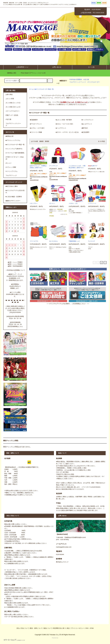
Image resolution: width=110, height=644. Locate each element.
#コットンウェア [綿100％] (14, 149)
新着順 (47, 141)
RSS (87, 628)
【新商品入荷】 (10, 73)
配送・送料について (36, 628)
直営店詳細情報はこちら (15, 326)
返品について (48, 628)
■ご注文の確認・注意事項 (14, 197)
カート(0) (89, 67)
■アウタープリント (36, 124)
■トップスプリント (88, 120)
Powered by (31, 639)
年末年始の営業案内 (76, 80)
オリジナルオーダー (94, 82)
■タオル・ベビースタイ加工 (64, 124)
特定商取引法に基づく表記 (61, 628)
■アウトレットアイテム (13, 140)
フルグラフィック (11, 176)
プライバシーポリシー (78, 628)
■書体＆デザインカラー (13, 201)
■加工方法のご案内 (12, 186)
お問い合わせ (55, 67)
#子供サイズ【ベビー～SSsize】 (15, 158)
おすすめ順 (34, 141)
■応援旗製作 (34, 120)
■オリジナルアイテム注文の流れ (15, 192)
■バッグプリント (61, 128)
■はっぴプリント (87, 124)
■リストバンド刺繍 (36, 132)
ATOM (92, 628)
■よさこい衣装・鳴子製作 (64, 120)
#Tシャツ (9, 163)
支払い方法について (23, 628)
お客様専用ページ (21, 67)
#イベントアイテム (12, 171)
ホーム (31, 89)
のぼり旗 (86, 80)
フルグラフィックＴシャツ (78, 82)
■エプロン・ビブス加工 (37, 128)
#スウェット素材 (11, 167)
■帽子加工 (85, 128)
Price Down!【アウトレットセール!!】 (32, 73)
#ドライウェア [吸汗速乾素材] (15, 153)
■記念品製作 (85, 132)
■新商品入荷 (10, 136)
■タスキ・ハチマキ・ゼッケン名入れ (67, 132)
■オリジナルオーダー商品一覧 (44, 89)
